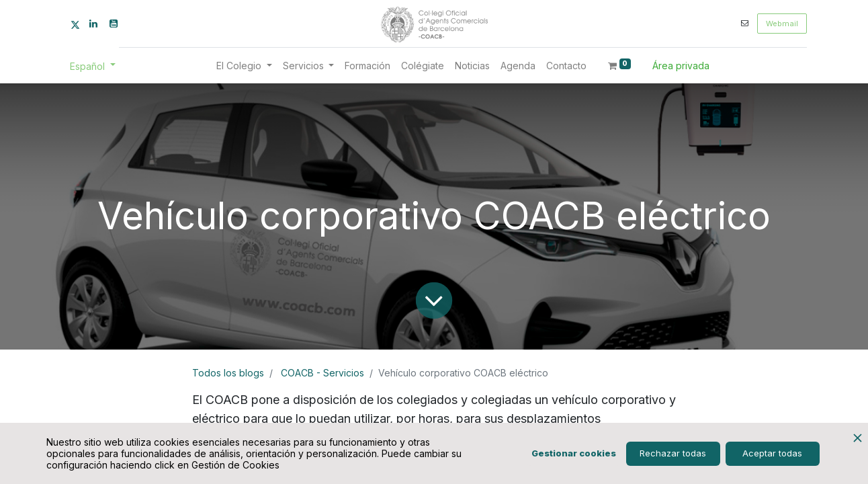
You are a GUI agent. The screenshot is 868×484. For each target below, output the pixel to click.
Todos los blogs (228, 373)
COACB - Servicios (322, 373)
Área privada (681, 66)
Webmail (782, 24)
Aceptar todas (772, 453)
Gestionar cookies (574, 453)
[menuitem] (367, 66)
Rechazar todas (673, 453)
